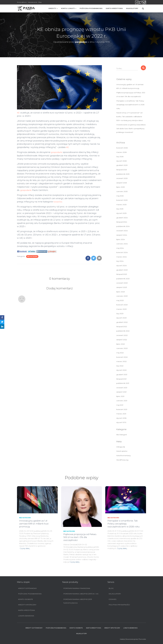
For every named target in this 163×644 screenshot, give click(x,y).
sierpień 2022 (122, 340)
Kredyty (53, 8)
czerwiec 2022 (122, 348)
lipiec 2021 (120, 396)
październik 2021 (123, 383)
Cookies (113, 599)
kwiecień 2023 (122, 305)
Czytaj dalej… (25, 548)
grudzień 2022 (122, 322)
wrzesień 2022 (122, 335)
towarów (58, 202)
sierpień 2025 (122, 183)
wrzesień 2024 (122, 231)
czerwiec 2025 (122, 191)
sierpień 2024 (122, 235)
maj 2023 (120, 300)
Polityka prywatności (119, 605)
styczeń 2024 (122, 266)
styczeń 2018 (121, 418)
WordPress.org (122, 460)
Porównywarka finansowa (77, 588)
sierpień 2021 (121, 392)
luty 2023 (120, 314)
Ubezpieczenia (32, 2)
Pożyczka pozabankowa (91, 8)
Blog (40, 2)
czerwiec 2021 (122, 401)
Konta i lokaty (69, 8)
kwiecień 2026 (122, 148)
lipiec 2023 (121, 292)
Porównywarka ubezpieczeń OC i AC (81, 594)
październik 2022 (123, 331)
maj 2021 (120, 405)
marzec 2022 (121, 361)
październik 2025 (123, 174)
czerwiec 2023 (122, 296)
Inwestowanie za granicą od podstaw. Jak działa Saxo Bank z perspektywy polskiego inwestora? (131, 128)
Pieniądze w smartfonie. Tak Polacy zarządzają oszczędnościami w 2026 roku (130, 105)
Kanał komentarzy (123, 455)
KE (18, 113)
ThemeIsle (142, 639)
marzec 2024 (122, 257)
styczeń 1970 (121, 422)
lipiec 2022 (121, 344)
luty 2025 (120, 209)
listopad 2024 (122, 222)
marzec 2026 (121, 152)
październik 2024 (123, 226)
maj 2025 (120, 196)
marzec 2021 (121, 414)
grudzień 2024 (122, 218)
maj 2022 (120, 353)
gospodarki (57, 152)
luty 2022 (120, 366)
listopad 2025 (122, 170)
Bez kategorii (32, 256)
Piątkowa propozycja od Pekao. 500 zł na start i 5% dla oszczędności (80, 537)
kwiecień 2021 (122, 409)
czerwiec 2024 (122, 244)
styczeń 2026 (121, 161)
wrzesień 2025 (122, 178)
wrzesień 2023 (122, 283)
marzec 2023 (121, 309)
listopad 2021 (121, 379)
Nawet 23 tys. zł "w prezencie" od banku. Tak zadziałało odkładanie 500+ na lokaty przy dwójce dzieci (130, 117)
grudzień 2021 (122, 375)
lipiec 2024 (121, 239)
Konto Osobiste (26, 599)
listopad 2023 (122, 274)
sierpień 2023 (122, 287)
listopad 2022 (122, 327)
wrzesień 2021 (122, 388)
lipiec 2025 (120, 187)
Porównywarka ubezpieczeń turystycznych (78, 601)
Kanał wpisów (122, 451)
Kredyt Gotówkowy (27, 588)
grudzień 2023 (122, 270)
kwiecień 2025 (122, 200)
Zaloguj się (121, 447)
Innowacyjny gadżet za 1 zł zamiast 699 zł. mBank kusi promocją (34, 524)
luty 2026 (120, 157)
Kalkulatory (132, 8)
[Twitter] (2, 322)
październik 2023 (123, 279)
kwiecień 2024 (122, 252)
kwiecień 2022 (122, 357)
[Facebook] (2, 317)
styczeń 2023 (121, 318)
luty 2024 (120, 261)
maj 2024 (120, 248)
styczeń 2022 (121, 370)
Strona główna (22, 2)
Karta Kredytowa (114, 8)
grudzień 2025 (122, 165)
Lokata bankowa (26, 616)
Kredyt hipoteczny (27, 605)
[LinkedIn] (2, 327)
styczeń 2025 (121, 213)
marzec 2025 (121, 205)
